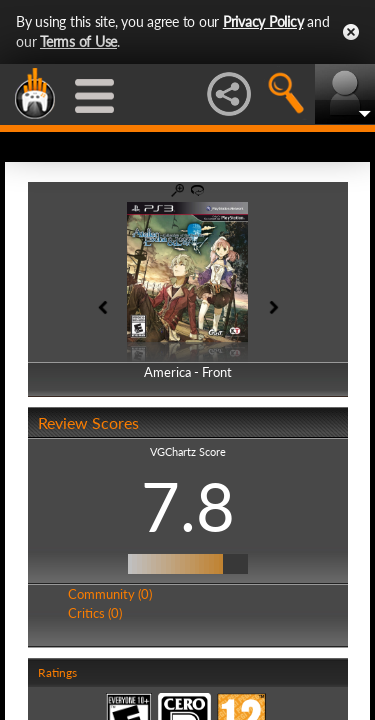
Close (351, 32)
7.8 (188, 506)
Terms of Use (78, 41)
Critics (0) (95, 613)
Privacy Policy (263, 21)
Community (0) (110, 594)
